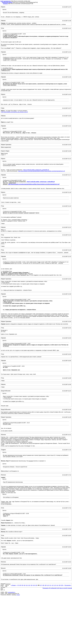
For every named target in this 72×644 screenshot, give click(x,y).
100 (24, 585)
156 (60, 585)
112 (53, 585)
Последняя (68, 585)
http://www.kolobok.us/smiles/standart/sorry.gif (53, 171)
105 (36, 585)
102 (29, 585)
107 (41, 585)
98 (21, 585)
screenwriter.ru (12, 592)
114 (57, 585)
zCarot (18, 595)
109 (46, 585)
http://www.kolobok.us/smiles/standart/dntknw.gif (30, 171)
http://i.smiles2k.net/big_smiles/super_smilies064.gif (36, 170)
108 (43, 585)
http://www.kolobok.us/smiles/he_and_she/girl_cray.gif (14, 112)
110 (48, 585)
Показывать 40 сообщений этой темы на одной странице (57, 588)
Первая (13, 585)
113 (55, 585)
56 (19, 585)
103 (32, 585)
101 (27, 585)
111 (50, 585)
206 (62, 585)
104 (34, 585)
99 (22, 585)
